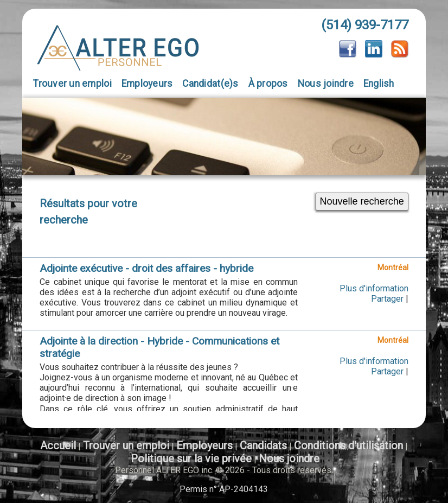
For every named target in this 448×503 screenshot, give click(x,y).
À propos (268, 84)
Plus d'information (374, 288)
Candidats (263, 445)
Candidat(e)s (210, 84)
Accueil (58, 445)
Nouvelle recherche (362, 201)
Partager (387, 299)
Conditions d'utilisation (348, 445)
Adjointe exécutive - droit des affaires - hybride (146, 268)
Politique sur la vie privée (191, 459)
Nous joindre (326, 84)
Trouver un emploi (72, 84)
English (379, 84)
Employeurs (147, 84)
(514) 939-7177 (365, 25)
